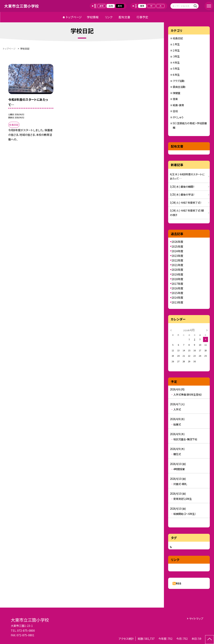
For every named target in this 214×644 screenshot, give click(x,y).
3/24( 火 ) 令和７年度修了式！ (186, 203)
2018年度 (177, 279)
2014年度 (177, 298)
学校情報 (93, 17)
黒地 (120, 6)
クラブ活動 (179, 81)
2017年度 (177, 284)
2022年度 (177, 260)
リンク (109, 17)
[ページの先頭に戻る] (210, 640)
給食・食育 (178, 105)
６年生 (176, 75)
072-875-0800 (26, 631)
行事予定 (142, 17)
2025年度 (177, 246)
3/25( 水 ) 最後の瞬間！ (182, 187)
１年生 (176, 44)
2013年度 (177, 302)
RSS (179, 583)
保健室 (177, 93)
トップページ (74, 17)
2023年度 (177, 256)
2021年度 (177, 265)
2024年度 (177, 251)
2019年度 (177, 274)
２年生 (176, 50)
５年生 (176, 69)
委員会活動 (179, 87)
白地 (111, 6)
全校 (175, 111)
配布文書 (124, 17)
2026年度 (177, 242)
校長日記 (178, 38)
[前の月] (171, 330)
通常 (102, 6)
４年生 (176, 63)
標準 (142, 6)
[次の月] (207, 330)
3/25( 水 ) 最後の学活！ (182, 195)
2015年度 (177, 293)
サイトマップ (196, 619)
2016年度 (177, 288)
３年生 (176, 56)
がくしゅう (178, 117)
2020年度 (177, 270)
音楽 (175, 99)
